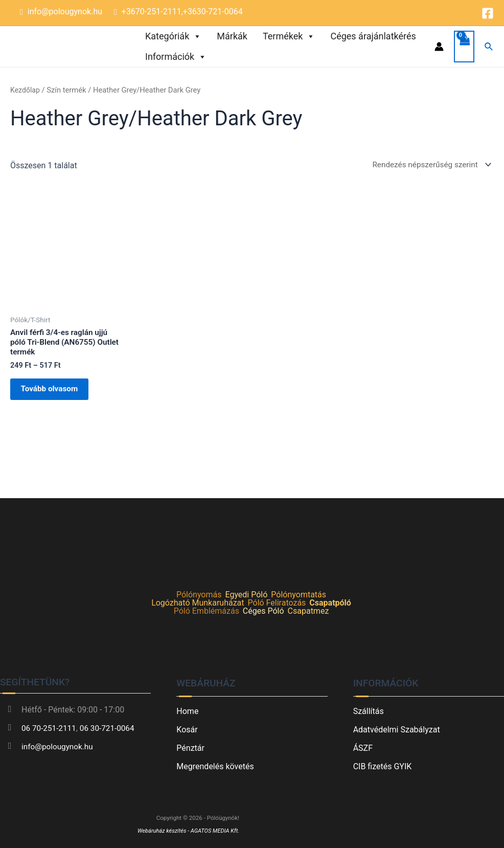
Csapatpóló (330, 603)
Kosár (187, 730)
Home (187, 711)
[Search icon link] (489, 47)
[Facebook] (488, 13)
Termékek (289, 36)
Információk (176, 57)
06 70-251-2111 (50, 728)
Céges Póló (264, 611)
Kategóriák (173, 36)
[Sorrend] (427, 165)
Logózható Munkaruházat (198, 603)
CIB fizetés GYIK (383, 766)
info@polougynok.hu (65, 12)
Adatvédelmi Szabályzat (397, 730)
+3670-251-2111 (152, 12)
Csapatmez (308, 611)
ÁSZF (363, 748)
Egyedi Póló (246, 595)
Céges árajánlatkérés (373, 36)
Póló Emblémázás (207, 611)
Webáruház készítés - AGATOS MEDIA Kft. (186, 831)
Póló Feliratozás (277, 603)
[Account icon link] (439, 47)
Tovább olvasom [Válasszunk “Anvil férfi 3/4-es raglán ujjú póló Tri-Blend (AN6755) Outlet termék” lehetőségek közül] (55, 394)
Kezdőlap (26, 90)
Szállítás (369, 711)
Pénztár (190, 748)
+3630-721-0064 (213, 12)
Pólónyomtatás (299, 595)
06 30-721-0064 (111, 728)
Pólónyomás (199, 595)
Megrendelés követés (215, 766)
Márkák (232, 36)
